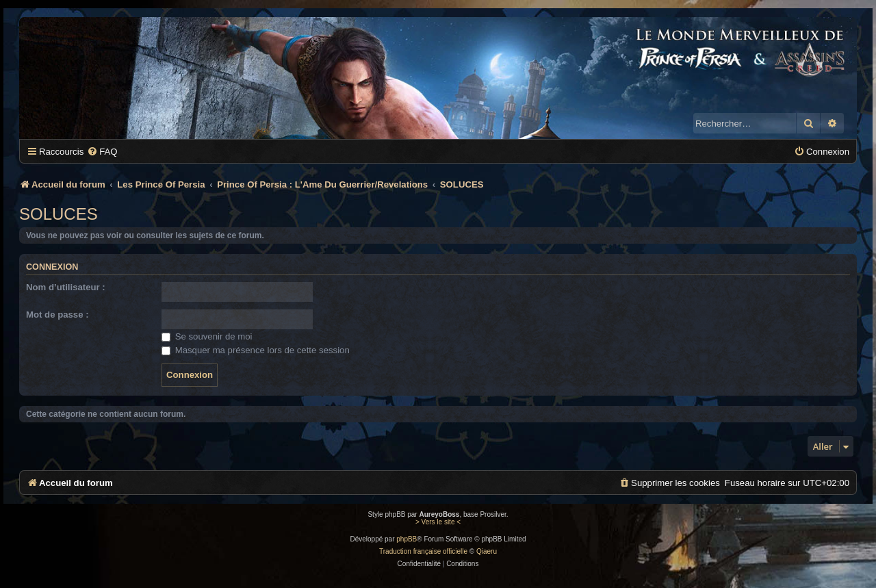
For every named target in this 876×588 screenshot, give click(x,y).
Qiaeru (487, 551)
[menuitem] (102, 152)
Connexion (52, 267)
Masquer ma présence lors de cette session (256, 350)
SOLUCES (59, 214)
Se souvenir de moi (207, 336)
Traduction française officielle (423, 551)
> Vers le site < (438, 522)
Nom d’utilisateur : (66, 287)
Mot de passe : (57, 315)
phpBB (407, 539)
